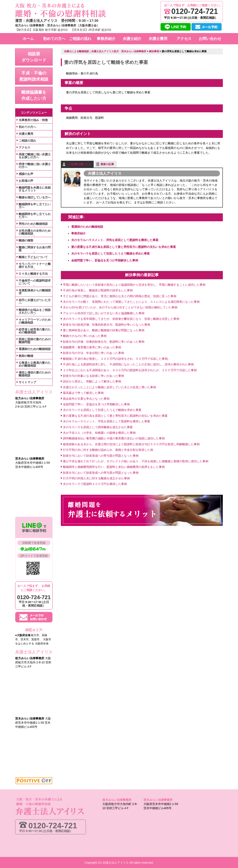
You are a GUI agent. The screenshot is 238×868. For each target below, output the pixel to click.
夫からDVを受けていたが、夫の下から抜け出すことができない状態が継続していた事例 (120, 307)
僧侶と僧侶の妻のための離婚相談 (35, 374)
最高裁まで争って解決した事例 (83, 393)
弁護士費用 (26, 134)
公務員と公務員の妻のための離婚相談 (35, 364)
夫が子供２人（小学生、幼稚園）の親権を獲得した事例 (99, 433)
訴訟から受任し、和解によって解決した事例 (92, 381)
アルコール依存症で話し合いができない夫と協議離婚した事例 (104, 313)
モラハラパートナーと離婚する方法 (35, 265)
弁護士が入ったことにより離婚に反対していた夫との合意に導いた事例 (109, 387)
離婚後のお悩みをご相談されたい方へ (35, 311)
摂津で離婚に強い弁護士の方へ (35, 166)
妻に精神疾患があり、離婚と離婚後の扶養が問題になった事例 (104, 330)
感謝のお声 (26, 174)
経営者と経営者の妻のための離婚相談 (35, 331)
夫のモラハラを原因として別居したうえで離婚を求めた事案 (110, 253)
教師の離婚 (26, 356)
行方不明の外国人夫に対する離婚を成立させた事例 (96, 478)
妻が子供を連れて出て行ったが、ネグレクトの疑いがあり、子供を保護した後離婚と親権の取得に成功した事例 (136, 461)
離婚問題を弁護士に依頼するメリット (35, 189)
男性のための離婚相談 (33, 224)
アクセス (25, 147)
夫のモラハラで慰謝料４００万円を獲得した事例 (95, 484)
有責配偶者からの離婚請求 (35, 292)
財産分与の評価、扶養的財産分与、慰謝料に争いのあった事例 (104, 341)
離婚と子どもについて (33, 257)
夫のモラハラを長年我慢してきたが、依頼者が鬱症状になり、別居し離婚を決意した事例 (121, 319)
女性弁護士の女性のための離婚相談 (35, 232)
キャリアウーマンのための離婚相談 (35, 321)
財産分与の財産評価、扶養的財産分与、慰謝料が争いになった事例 (107, 324)
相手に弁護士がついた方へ (35, 302)
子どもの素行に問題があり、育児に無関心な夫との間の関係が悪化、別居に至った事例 (120, 296)
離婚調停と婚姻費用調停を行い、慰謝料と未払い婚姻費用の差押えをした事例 (114, 467)
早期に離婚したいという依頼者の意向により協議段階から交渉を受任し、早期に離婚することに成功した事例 (134, 284)
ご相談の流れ (27, 141)
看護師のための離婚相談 (87, 226)
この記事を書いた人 (79, 164)
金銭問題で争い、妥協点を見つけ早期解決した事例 (105, 260)
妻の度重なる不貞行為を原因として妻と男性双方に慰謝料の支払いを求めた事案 (124, 247)
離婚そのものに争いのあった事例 (85, 336)
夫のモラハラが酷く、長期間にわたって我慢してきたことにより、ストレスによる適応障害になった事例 (131, 302)
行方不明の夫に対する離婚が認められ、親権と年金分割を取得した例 (108, 450)
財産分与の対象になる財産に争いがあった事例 (93, 376)
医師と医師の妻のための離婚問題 (35, 341)
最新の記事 (107, 164)
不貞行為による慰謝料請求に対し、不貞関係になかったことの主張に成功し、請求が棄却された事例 (128, 364)
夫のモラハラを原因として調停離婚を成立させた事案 (98, 427)
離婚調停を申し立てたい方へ (35, 206)
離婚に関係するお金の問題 (35, 249)
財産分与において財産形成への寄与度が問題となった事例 (101, 455)
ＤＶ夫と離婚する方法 (33, 274)
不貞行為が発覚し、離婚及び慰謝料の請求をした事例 (98, 290)
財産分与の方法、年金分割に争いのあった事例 (93, 353)
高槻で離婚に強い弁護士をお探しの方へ (35, 156)
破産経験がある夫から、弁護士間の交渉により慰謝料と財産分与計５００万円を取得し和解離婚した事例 (131, 444)
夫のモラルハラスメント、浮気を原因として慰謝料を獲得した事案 (115, 240)
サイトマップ (27, 382)
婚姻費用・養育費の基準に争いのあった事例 (92, 347)
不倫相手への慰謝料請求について (35, 282)
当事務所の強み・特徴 (33, 120)
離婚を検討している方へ (35, 197)
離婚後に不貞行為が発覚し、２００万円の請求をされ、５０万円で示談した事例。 (117, 359)
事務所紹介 (79, 233)
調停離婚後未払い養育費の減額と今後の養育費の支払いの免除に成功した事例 (114, 438)
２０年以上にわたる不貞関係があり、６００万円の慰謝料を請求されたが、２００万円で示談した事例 (130, 370)
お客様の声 (26, 181)
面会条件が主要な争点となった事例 (86, 398)
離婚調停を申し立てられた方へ (35, 215)
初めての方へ (27, 127)
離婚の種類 (26, 240)
